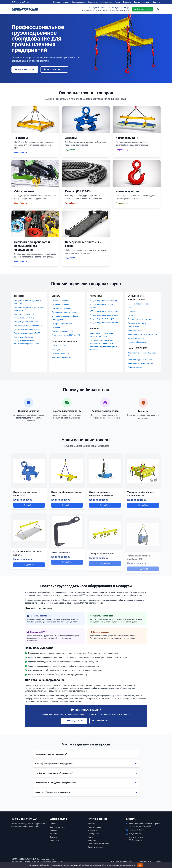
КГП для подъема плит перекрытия (104, 323)
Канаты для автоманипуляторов (141, 363)
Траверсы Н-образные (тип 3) (25, 314)
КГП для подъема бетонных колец (103, 301)
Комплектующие (79, 2)
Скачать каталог (143, 9)
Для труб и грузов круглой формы (65, 316)
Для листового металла (61, 308)
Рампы (117, 2)
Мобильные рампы (59, 346)
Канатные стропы (135, 331)
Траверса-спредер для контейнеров (28, 326)
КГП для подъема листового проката (104, 311)
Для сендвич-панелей (60, 304)
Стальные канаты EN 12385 (99, 844)
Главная (57, 2)
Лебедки (131, 315)
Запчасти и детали (95, 847)
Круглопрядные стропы (137, 323)
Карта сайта (54, 840)
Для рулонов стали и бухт (62, 324)
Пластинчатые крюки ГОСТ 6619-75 (66, 335)
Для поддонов (58, 320)
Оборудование (106, 2)
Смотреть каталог (25, 69)
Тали (130, 308)
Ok (140, 865)
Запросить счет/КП (54, 69)
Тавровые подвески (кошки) (139, 304)
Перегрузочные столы (61, 353)
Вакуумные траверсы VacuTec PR (27, 333)
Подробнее (29, 517)
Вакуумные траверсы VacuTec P (26, 329)
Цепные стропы (134, 327)
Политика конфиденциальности (120, 862)
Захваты (66, 2)
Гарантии (53, 830)
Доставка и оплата (57, 827)
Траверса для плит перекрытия (26, 322)
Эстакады (56, 350)
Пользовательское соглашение (148, 862)
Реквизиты (54, 834)
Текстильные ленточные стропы (141, 319)
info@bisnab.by (135, 834)
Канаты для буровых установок (140, 360)
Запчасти (146, 2)
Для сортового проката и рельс (64, 312)
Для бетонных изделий (61, 301)
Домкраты (132, 312)
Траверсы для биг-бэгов (23, 337)
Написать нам (100, 721)
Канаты (137, 2)
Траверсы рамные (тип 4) (24, 318)
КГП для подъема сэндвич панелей (104, 315)
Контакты (157, 2)
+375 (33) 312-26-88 (98, 8)
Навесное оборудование (137, 342)
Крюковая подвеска (136, 338)
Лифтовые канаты (135, 367)
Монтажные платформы (61, 357)
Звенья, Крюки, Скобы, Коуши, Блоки (142, 334)
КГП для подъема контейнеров (102, 319)
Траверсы (127, 2)
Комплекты (93, 2)
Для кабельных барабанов (62, 331)
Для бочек (56, 327)
